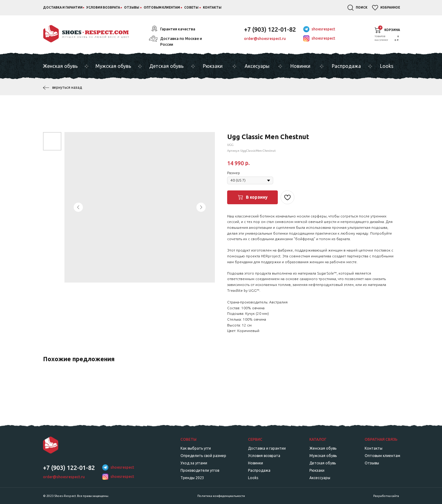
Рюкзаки (213, 66)
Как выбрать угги (196, 448)
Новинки (300, 66)
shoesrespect (323, 29)
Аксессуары (320, 478)
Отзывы (132, 8)
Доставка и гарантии (63, 8)
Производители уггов (200, 470)
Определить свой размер (203, 456)
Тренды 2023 (192, 478)
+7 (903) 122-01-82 (270, 29)
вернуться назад (67, 87)
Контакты (212, 8)
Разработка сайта (386, 496)
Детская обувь (166, 66)
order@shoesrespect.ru (265, 39)
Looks (387, 66)
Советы (191, 8)
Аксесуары (257, 66)
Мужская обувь (113, 66)
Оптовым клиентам (162, 8)
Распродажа (346, 66)
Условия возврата (103, 8)
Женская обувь (60, 66)
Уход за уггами (194, 463)
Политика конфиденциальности (221, 496)
